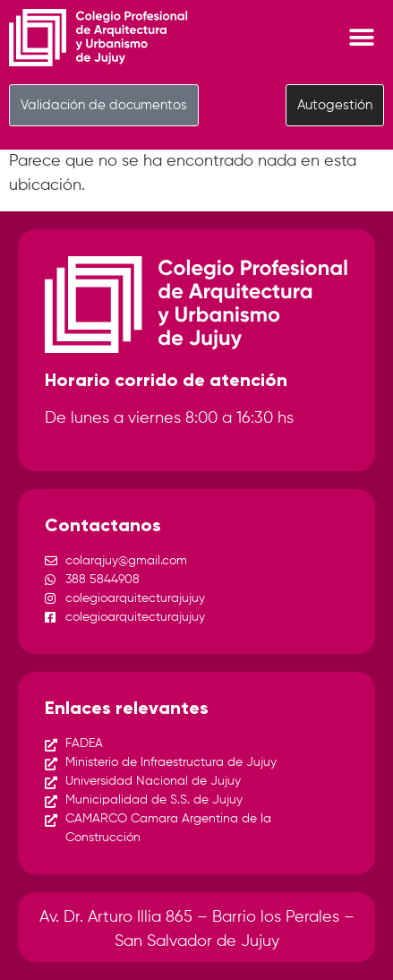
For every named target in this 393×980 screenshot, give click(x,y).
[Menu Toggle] (362, 38)
